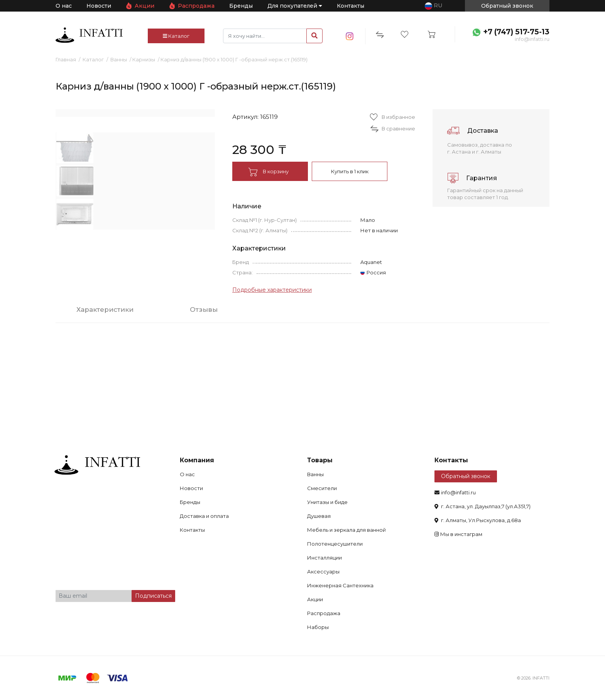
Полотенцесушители (335, 544)
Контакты (351, 6)
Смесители (322, 488)
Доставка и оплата (204, 516)
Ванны (119, 59)
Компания (197, 460)
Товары (320, 460)
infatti (89, 35)
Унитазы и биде (327, 502)
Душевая (319, 516)
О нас (64, 6)
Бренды (241, 6)
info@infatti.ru (532, 39)
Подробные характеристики (272, 290)
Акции (144, 6)
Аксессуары (323, 571)
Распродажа (196, 6)
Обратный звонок (466, 476)
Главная (66, 59)
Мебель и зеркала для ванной (346, 530)
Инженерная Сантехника (340, 585)
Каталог (176, 36)
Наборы (318, 627)
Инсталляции (324, 558)
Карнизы (144, 59)
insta (350, 36)
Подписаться (153, 596)
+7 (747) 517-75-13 (516, 32)
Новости (99, 6)
